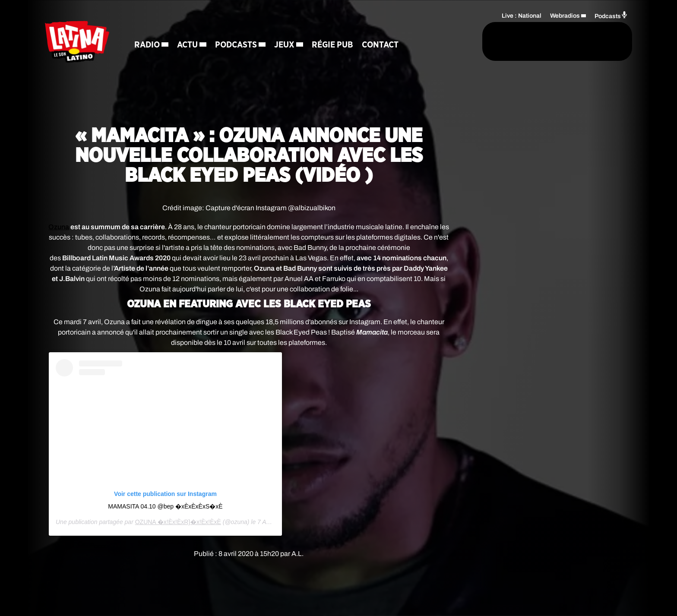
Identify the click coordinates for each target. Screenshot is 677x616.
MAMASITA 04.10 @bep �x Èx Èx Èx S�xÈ (165, 506)
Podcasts (238, 45)
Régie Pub (334, 45)
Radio (149, 45)
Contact (382, 45)
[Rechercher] (446, 42)
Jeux (286, 45)
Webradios (565, 15)
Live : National (522, 15)
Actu (189, 45)
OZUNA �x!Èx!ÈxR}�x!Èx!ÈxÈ (178, 522)
